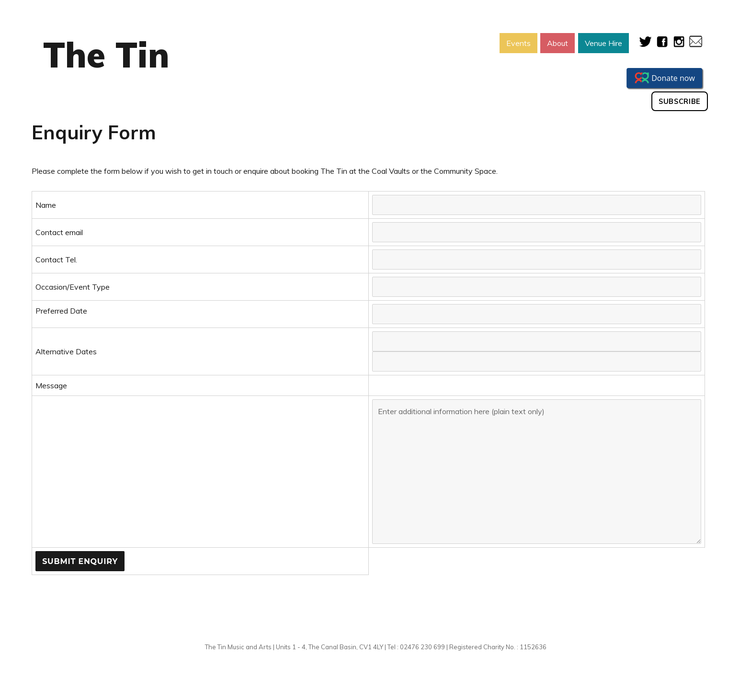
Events (518, 43)
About (558, 43)
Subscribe (680, 102)
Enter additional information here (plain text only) (537, 472)
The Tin (106, 55)
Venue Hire (603, 43)
